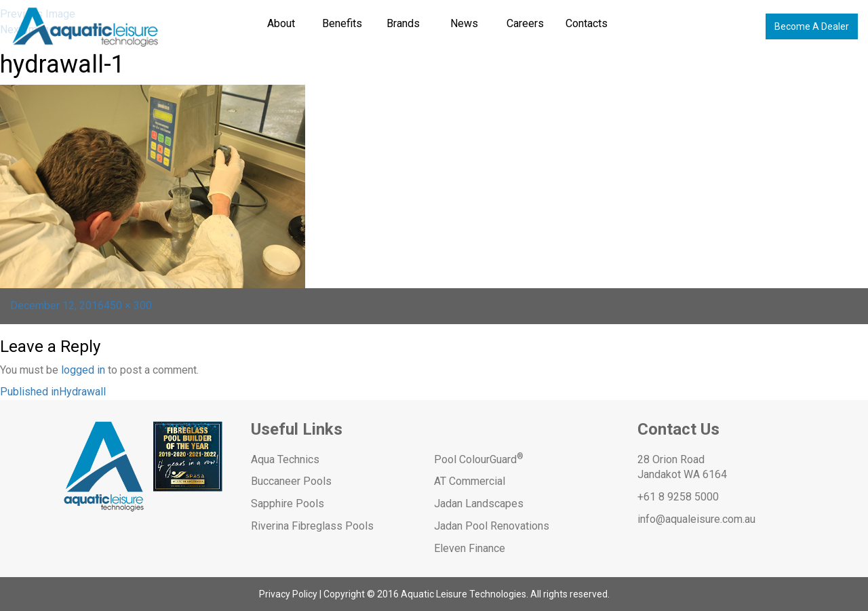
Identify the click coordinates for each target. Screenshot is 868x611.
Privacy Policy (288, 594)
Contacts (587, 23)
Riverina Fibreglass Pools (312, 526)
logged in (83, 370)
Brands (403, 23)
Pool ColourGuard (479, 459)
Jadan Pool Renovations (492, 526)
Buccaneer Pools (291, 481)
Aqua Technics (285, 459)
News (464, 23)
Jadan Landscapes (479, 504)
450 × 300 (128, 305)
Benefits (342, 23)
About (281, 23)
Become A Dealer (812, 26)
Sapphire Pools (288, 504)
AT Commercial (470, 481)
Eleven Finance (470, 548)
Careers (525, 23)
